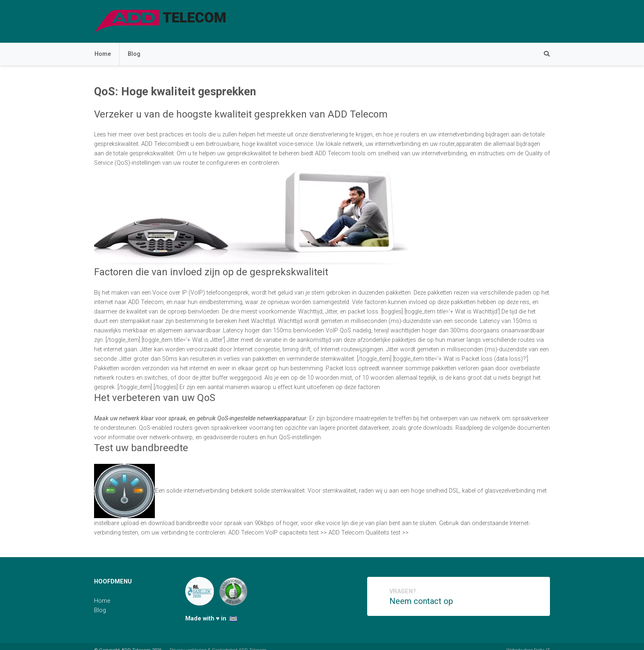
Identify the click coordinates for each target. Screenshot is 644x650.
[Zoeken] (543, 54)
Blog (134, 54)
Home (103, 54)
